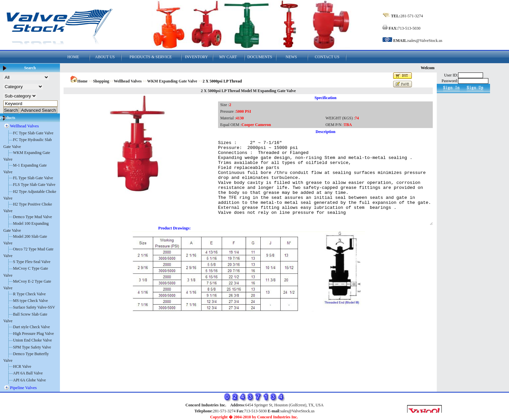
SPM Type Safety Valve (32, 347)
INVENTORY (196, 57)
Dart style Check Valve (31, 327)
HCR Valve (22, 366)
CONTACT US (327, 57)
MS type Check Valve (30, 301)
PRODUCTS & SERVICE (151, 57)
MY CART (228, 57)
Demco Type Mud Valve (32, 217)
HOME (73, 57)
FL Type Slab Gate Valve (33, 178)
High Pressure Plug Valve (33, 334)
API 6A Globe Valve (29, 380)
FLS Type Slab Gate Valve (34, 185)
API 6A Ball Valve (28, 373)
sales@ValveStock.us (425, 41)
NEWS (291, 57)
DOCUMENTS (260, 57)
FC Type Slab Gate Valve (33, 133)
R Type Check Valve (29, 294)
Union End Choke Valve (32, 340)
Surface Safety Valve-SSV (34, 307)
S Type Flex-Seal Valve (32, 262)
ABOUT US (105, 57)
